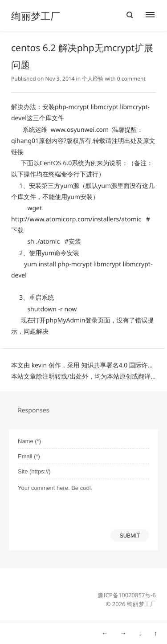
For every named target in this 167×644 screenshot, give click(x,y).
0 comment (131, 79)
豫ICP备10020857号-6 (127, 595)
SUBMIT (130, 536)
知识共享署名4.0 (104, 365)
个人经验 (93, 79)
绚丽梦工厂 (36, 16)
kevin (39, 365)
